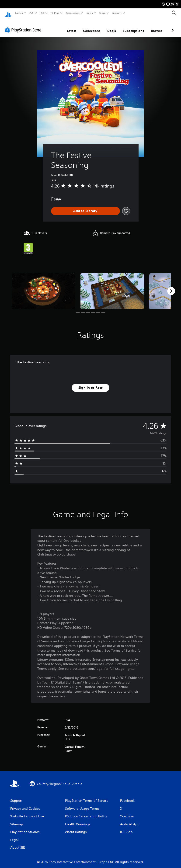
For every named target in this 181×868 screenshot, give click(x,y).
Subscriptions (133, 26)
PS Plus (55, 13)
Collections (92, 26)
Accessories (73, 13)
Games (19, 13)
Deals (112, 26)
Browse (157, 26)
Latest (72, 26)
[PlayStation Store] (24, 25)
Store (102, 13)
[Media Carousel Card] (44, 287)
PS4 (42, 13)
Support (117, 13)
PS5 (31, 13)
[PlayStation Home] (8, 13)
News (90, 13)
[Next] (171, 287)
